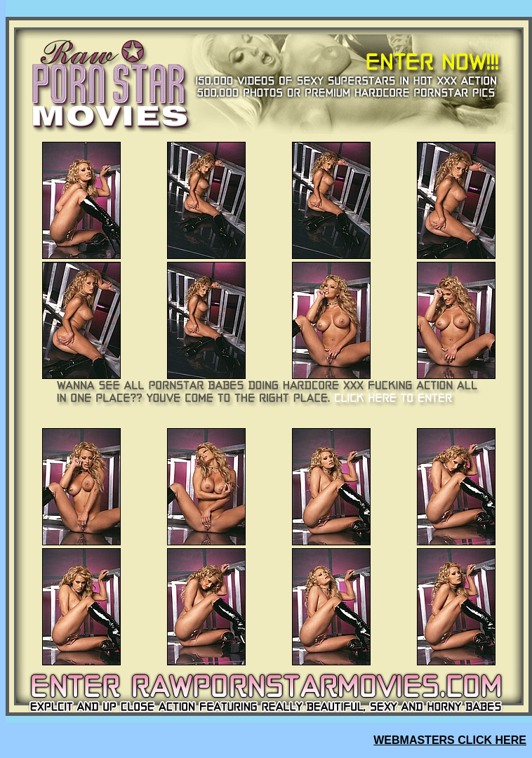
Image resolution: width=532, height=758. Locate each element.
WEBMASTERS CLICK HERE (450, 740)
